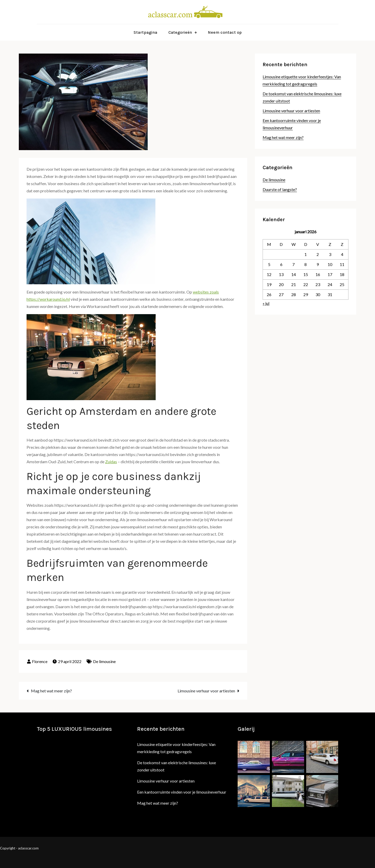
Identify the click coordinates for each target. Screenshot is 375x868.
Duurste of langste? (280, 189)
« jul (266, 303)
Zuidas (111, 462)
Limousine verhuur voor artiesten (206, 691)
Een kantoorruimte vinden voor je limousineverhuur (182, 792)
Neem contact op (225, 32)
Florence (40, 661)
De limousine (104, 661)
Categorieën (180, 32)
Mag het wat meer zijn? (51, 691)
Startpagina (145, 32)
